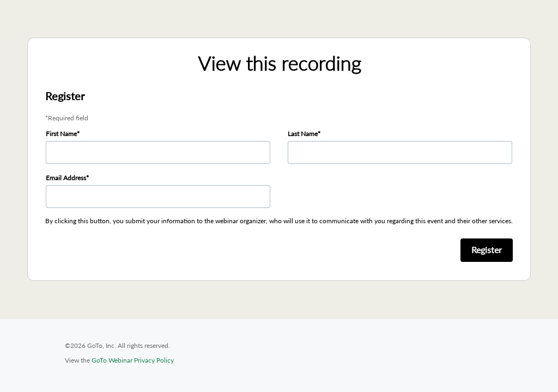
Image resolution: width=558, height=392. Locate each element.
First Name (61, 134)
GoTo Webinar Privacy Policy (133, 360)
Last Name (303, 134)
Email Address (66, 178)
